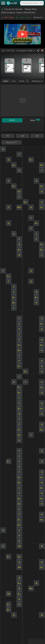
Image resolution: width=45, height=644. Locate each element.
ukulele (22, 81)
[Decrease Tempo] (3, 51)
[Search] (41, 3)
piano (14, 81)
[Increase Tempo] (13, 51)
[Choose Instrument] (27, 81)
